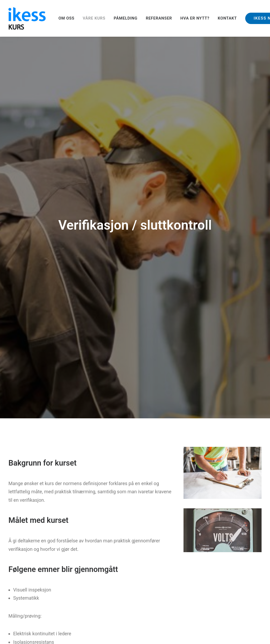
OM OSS (66, 18)
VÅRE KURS (94, 18)
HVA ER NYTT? (195, 18)
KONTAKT (227, 18)
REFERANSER (159, 18)
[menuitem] (68, 18)
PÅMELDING (126, 18)
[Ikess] (27, 18)
